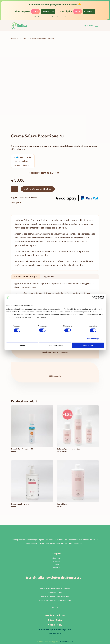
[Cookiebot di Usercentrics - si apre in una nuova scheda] (94, 297)
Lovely (24, 39)
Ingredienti (49, 276)
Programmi (56, 561)
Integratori (56, 558)
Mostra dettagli (93, 339)
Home (13, 39)
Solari (30, 39)
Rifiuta (22, 345)
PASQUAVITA (47, 11)
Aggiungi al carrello (38, 189)
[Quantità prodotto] (15, 189)
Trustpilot (16, 203)
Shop (19, 39)
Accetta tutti (88, 345)
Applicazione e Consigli (26, 276)
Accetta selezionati (55, 345)
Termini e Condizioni (55, 615)
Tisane (56, 564)
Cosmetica (56, 568)
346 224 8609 (55, 633)
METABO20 (90, 11)
